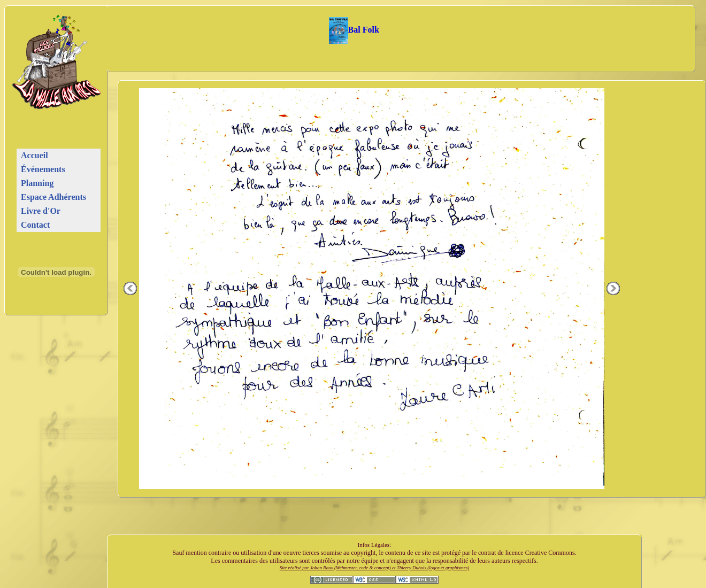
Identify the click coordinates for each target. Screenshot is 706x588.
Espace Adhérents (53, 197)
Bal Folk (354, 30)
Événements (43, 169)
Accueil (34, 155)
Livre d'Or (41, 211)
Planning (37, 183)
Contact (35, 225)
